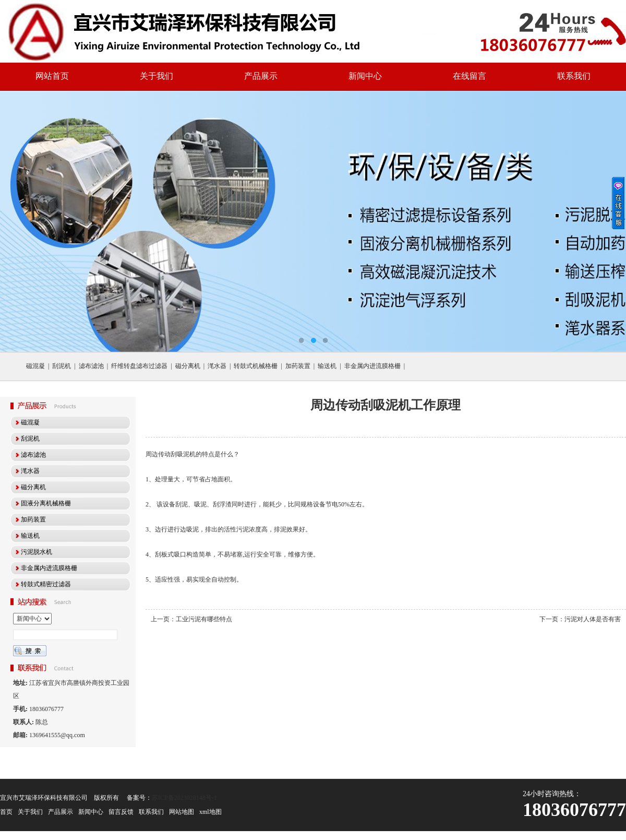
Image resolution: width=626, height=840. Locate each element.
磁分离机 (188, 366)
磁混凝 (35, 366)
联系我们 (574, 76)
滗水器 (217, 366)
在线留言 (469, 76)
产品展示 (261, 76)
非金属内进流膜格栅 (372, 366)
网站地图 (182, 812)
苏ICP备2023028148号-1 (184, 798)
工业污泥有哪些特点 (204, 619)
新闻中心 (365, 76)
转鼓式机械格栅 (256, 366)
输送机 (327, 366)
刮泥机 (62, 366)
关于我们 (156, 76)
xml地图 (210, 812)
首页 (6, 812)
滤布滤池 (91, 366)
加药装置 (298, 366)
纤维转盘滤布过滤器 (139, 366)
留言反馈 (121, 812)
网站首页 (52, 76)
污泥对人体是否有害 (593, 619)
